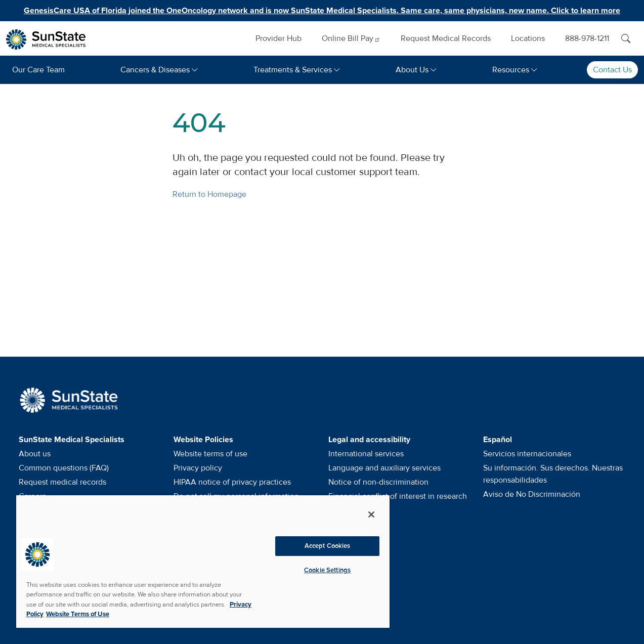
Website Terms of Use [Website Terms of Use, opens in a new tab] (78, 614)
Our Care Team (38, 70)
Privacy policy (198, 468)
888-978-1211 (587, 38)
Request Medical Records (446, 38)
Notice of (378, 482)
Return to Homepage (209, 194)
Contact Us (612, 70)
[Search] (626, 38)
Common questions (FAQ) (64, 468)
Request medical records (62, 482)
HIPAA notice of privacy (232, 482)
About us (35, 454)
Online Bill (351, 38)
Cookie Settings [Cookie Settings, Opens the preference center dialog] (327, 570)
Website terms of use (210, 454)
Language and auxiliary (384, 468)
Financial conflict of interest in (398, 496)
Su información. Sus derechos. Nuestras (553, 474)
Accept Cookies (328, 546)
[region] (203, 561)
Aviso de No (532, 494)
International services (366, 454)
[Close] (371, 514)
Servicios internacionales (527, 454)
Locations (528, 38)
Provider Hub (278, 38)
